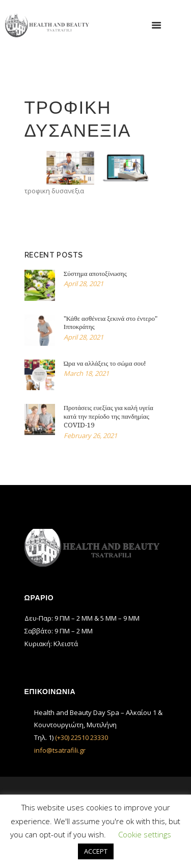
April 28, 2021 (84, 284)
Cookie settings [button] (145, 834)
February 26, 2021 (90, 436)
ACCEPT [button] (96, 851)
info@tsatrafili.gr (60, 750)
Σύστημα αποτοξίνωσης (95, 274)
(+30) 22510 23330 (81, 737)
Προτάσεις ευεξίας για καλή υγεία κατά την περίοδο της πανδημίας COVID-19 (108, 416)
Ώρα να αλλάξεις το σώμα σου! (105, 363)
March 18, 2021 (86, 373)
